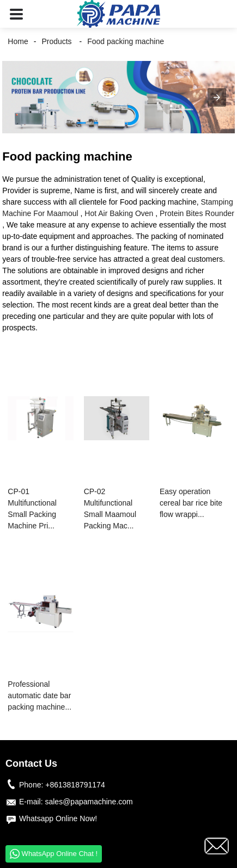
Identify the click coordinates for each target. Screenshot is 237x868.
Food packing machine (126, 41)
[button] (16, 14)
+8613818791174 (75, 785)
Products (56, 41)
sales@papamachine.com (89, 802)
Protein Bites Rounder (197, 213)
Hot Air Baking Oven (119, 213)
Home (18, 41)
